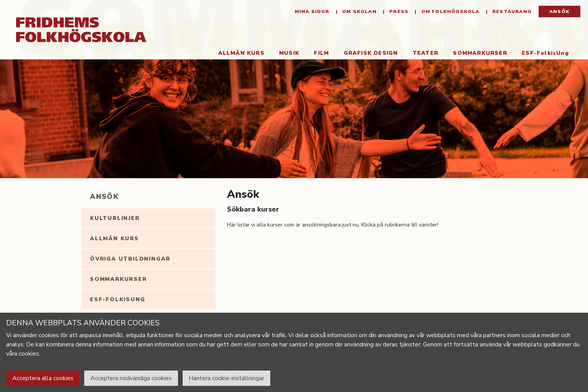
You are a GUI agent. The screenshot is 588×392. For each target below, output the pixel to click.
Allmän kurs (241, 53)
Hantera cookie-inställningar (226, 378)
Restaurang (511, 11)
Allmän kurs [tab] (114, 239)
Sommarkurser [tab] (118, 279)
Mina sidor (312, 11)
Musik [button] (289, 53)
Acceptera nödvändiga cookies (131, 378)
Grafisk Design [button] (371, 53)
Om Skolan (359, 11)
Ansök (559, 11)
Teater (425, 53)
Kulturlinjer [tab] (115, 218)
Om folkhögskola (449, 11)
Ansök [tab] (105, 197)
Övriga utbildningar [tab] (130, 259)
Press (398, 11)
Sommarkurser (480, 53)
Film (321, 53)
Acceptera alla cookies (43, 378)
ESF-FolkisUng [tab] (118, 299)
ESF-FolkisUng (545, 53)
